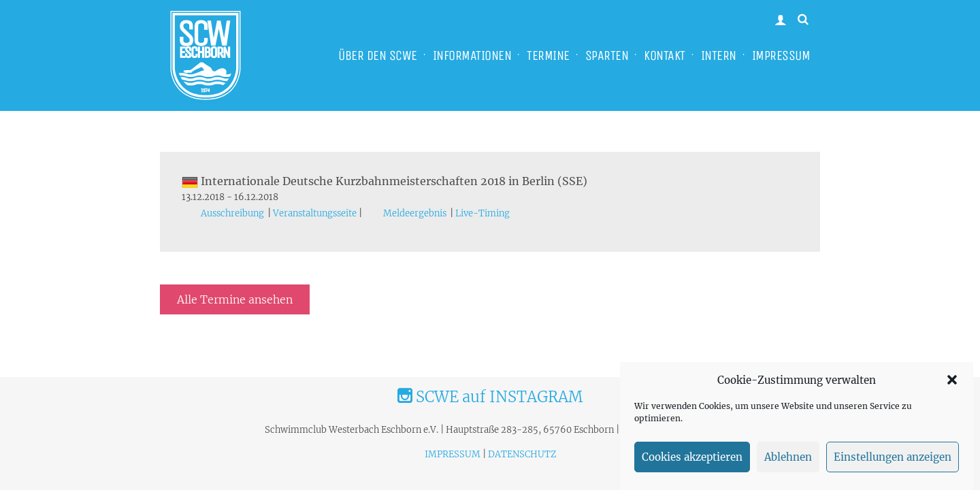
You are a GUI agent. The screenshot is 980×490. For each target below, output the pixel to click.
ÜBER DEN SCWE (378, 55)
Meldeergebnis (415, 213)
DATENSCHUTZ (522, 454)
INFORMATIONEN (472, 55)
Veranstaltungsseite (315, 213)
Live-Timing (483, 213)
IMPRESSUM (781, 55)
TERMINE (548, 55)
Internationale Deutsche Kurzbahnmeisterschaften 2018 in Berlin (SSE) (385, 181)
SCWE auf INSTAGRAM (490, 397)
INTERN (719, 55)
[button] (952, 380)
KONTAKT (665, 55)
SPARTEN (607, 55)
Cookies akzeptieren (692, 457)
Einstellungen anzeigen (893, 457)
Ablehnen (788, 457)
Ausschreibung (232, 213)
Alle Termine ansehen (235, 299)
